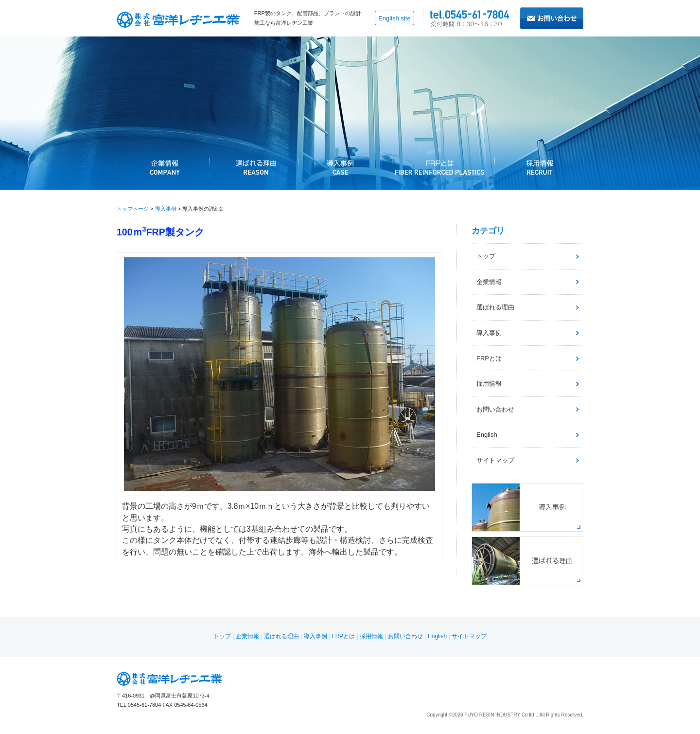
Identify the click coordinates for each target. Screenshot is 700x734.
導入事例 (166, 209)
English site (394, 18)
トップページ (133, 209)
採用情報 (489, 384)
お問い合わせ (495, 409)
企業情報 (489, 282)
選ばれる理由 (495, 307)
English (487, 435)
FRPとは (489, 358)
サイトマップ (495, 460)
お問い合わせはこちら (552, 18)
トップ (486, 256)
